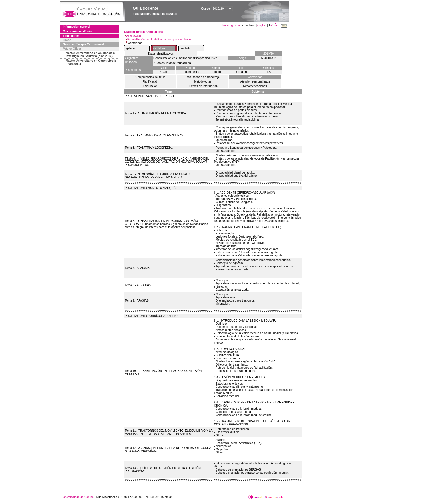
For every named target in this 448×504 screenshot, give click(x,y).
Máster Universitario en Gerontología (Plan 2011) (91, 62)
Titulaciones (71, 36)
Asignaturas (134, 36)
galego (236, 25)
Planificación (150, 82)
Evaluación (150, 86)
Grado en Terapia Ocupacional (83, 44)
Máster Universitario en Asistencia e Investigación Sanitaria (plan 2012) (90, 55)
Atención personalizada (255, 82)
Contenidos (255, 77)
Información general (77, 27)
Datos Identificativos (161, 54)
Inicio (226, 25)
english (262, 25)
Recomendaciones (255, 86)
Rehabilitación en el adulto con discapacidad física (159, 39)
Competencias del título (150, 77)
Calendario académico (78, 31)
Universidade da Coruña (78, 497)
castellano (160, 48)
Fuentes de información (203, 86)
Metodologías (203, 82)
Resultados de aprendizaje (203, 77)
